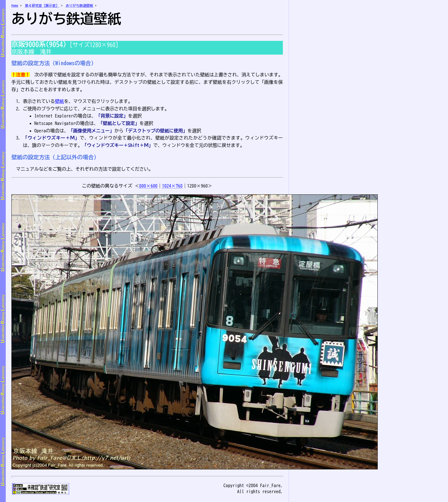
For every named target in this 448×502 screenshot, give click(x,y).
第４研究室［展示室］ (42, 5)
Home (15, 5)
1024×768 (172, 186)
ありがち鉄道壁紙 (79, 5)
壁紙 (59, 101)
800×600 (148, 186)
